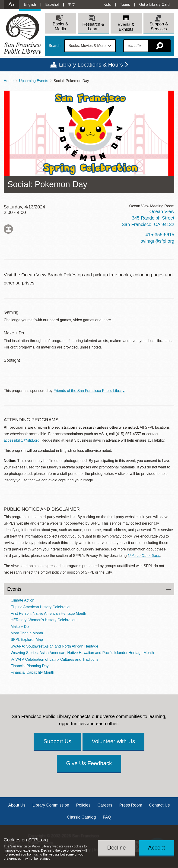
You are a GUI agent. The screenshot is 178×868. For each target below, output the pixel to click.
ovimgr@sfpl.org (157, 241)
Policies (83, 805)
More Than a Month (27, 633)
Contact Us (160, 805)
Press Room (131, 805)
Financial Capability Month (32, 672)
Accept (157, 848)
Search (55, 46)
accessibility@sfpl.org (22, 440)
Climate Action (22, 600)
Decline (117, 848)
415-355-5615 (160, 235)
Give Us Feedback (89, 763)
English (30, 5)
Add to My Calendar (8, 229)
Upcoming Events (33, 81)
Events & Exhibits (126, 27)
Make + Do (20, 627)
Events (14, 589)
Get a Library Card (154, 5)
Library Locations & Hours (91, 65)
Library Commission (51, 805)
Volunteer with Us (113, 741)
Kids (107, 5)
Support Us (57, 741)
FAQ (107, 817)
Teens (125, 5)
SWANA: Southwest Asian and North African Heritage (54, 646)
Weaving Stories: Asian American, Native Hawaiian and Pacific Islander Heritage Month (82, 653)
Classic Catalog (81, 817)
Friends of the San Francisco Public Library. (89, 391)
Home (9, 81)
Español (52, 5)
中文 (72, 5)
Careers (105, 805)
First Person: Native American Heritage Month (48, 613)
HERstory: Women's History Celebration (44, 620)
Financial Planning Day (30, 666)
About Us (17, 805)
